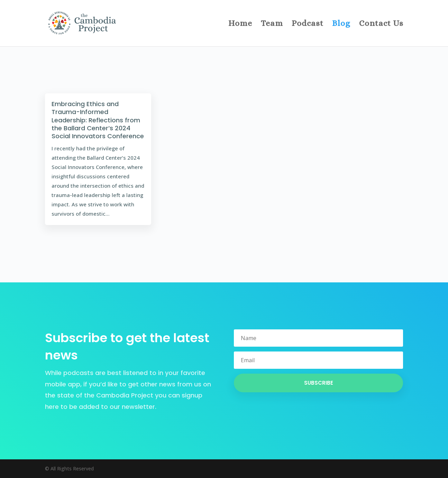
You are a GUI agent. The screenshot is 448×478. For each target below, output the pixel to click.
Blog (341, 24)
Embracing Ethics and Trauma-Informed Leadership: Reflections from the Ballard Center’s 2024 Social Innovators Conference (98, 120)
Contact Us (381, 24)
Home (240, 24)
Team (272, 24)
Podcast (308, 24)
